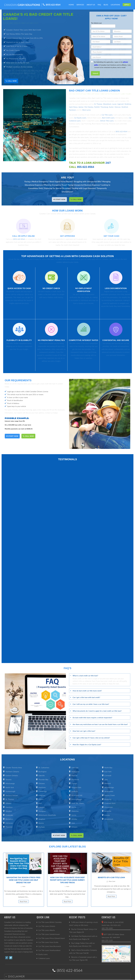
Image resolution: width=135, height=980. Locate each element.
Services (80, 5)
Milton (41, 799)
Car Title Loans (107, 115)
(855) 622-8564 (53, 5)
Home (71, 5)
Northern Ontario (12, 772)
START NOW (59, 199)
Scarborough (10, 791)
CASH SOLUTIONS (22, 5)
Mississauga (10, 783)
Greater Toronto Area (14, 768)
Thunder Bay (43, 779)
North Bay (108, 768)
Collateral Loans (44, 958)
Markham (42, 787)
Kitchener (9, 823)
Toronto (8, 779)
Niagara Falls (76, 787)
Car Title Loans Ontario (47, 926)
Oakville (42, 775)
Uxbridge (75, 768)
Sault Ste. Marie (78, 803)
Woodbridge (109, 787)
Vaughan (42, 819)
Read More (24, 901)
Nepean (74, 775)
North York (10, 787)
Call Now (11, 81)
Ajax (106, 779)
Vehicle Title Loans (107, 121)
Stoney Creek (110, 795)
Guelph (74, 783)
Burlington (43, 772)
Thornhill (9, 827)
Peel (40, 803)
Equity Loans (43, 954)
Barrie (74, 807)
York (73, 823)
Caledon (42, 807)
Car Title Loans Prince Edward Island (52, 938)
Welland (108, 783)
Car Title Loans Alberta (47, 930)
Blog (106, 5)
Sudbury (75, 791)
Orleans (74, 827)
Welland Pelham (12, 795)
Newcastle (75, 772)
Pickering (108, 799)
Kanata (107, 815)
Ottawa (8, 803)
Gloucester (109, 807)
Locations (115, 5)
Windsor (9, 811)
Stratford (125, 107)
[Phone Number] (111, 52)
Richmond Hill (77, 795)
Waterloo (75, 811)
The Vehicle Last (96, 23)
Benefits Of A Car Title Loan (111, 877)
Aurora (41, 823)
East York (108, 772)
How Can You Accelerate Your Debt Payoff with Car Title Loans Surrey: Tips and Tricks (67, 880)
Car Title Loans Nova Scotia (48, 942)
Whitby (74, 819)
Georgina (42, 811)
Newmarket (109, 791)
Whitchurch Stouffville (47, 815)
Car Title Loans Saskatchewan (49, 934)
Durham (42, 827)
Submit (95, 73)
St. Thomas (98, 104)
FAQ (99, 5)
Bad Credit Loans (108, 118)
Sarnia (74, 815)
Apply (127, 5)
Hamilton (9, 807)
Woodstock (107, 104)
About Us (91, 5)
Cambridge (43, 791)
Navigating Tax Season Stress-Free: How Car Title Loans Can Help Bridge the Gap (24, 880)
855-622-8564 (86, 167)
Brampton (9, 819)
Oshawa (42, 783)
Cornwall (108, 775)
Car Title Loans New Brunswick (50, 946)
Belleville (108, 811)
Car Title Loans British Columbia (50, 922)
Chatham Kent (110, 803)
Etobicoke (9, 815)
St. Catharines (44, 768)
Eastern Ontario (12, 775)
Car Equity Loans (80, 118)
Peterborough (77, 799)
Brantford (75, 779)
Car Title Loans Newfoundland (49, 950)
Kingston (42, 795)
